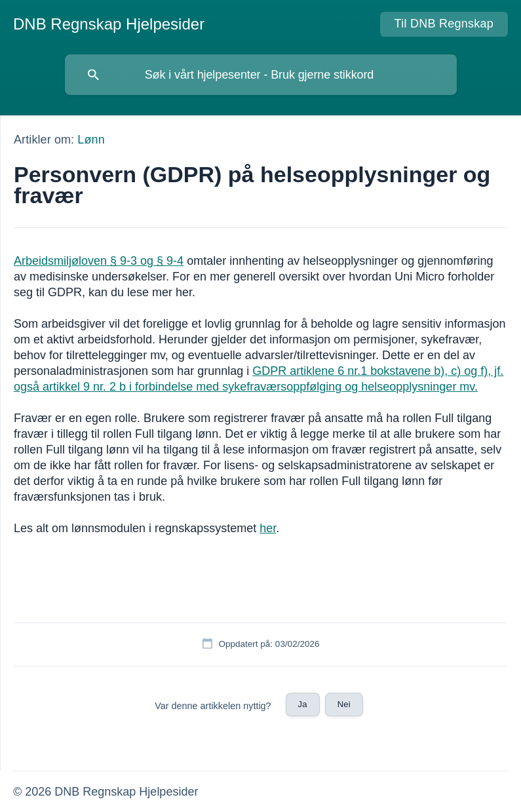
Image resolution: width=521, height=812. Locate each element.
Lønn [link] (91, 140)
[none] (109, 24)
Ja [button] (303, 704)
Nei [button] (344, 704)
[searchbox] (261, 75)
